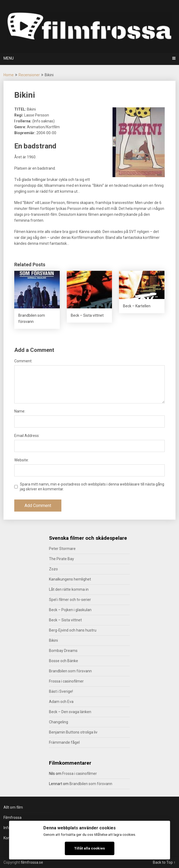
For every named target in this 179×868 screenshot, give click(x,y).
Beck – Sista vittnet (65, 620)
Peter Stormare (62, 549)
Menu (9, 58)
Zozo (53, 569)
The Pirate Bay (62, 559)
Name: (20, 411)
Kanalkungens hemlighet (70, 579)
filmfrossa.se (32, 862)
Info (7, 828)
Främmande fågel (64, 742)
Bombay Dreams (63, 651)
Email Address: (27, 436)
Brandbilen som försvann (70, 671)
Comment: (23, 361)
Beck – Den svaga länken (70, 712)
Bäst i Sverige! (61, 691)
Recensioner (29, 75)
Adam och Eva (61, 702)
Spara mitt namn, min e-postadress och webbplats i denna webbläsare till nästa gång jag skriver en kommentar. (92, 487)
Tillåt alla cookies (90, 848)
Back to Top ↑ (164, 862)
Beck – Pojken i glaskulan (70, 610)
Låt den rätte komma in (69, 589)
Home (9, 75)
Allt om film (13, 807)
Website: (22, 460)
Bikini (53, 640)
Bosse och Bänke (64, 661)
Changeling (59, 722)
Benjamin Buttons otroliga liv (73, 732)
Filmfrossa (13, 818)
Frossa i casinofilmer (66, 681)
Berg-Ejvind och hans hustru (73, 630)
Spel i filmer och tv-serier (70, 600)
